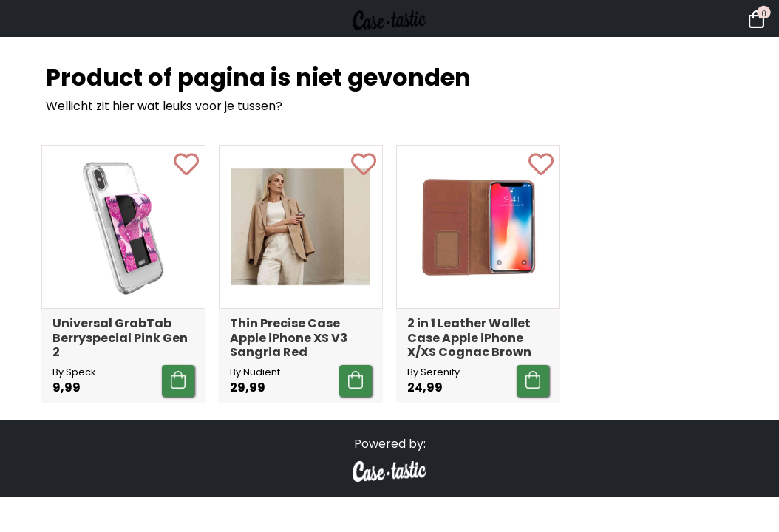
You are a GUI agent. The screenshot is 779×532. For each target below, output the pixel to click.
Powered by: (390, 444)
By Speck (74, 372)
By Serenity (433, 372)
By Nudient (255, 372)
